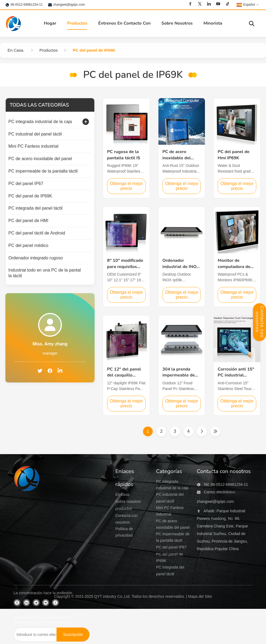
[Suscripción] (73, 635)
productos (124, 508)
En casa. (123, 494)
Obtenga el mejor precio (126, 186)
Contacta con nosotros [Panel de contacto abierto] (260, 322)
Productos (77, 23)
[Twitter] (200, 4)
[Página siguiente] (202, 431)
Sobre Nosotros (177, 23)
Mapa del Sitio (200, 596)
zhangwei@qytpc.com (69, 5)
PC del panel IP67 (171, 547)
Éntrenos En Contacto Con (124, 23)
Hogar (50, 23)
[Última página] (215, 431)
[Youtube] (218, 4)
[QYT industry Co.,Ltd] (27, 525)
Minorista (213, 23)
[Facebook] (190, 4)
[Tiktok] (228, 4)
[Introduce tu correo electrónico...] (35, 635)
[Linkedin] (209, 4)
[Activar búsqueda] (252, 24)
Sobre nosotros (128, 501)
